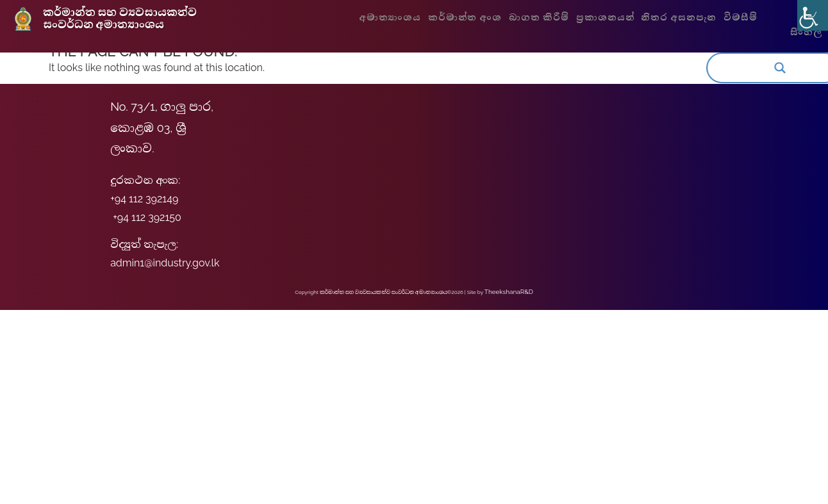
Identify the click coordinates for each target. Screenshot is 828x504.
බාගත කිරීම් (546, 18)
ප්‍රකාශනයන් (608, 18)
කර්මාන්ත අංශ (477, 18)
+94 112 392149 (144, 199)
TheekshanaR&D (509, 291)
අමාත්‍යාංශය (408, 18)
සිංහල (802, 33)
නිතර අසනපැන (677, 18)
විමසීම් (736, 18)
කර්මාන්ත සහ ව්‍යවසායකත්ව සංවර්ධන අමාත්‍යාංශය (128, 20)
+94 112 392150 (147, 217)
